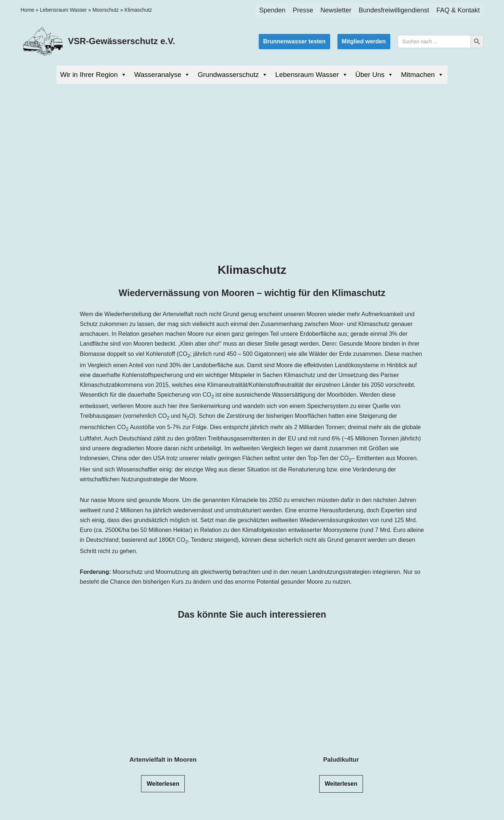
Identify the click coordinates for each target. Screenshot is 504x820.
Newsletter (336, 10)
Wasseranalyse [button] (162, 75)
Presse (303, 10)
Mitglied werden (364, 41)
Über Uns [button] (374, 75)
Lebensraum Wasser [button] (312, 75)
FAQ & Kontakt (458, 10)
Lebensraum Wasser (63, 10)
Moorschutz (106, 10)
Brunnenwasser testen (294, 41)
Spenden (272, 10)
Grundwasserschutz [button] (233, 75)
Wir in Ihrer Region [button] (93, 75)
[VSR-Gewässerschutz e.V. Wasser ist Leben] (98, 42)
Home (28, 10)
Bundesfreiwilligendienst (394, 10)
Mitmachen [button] (422, 75)
